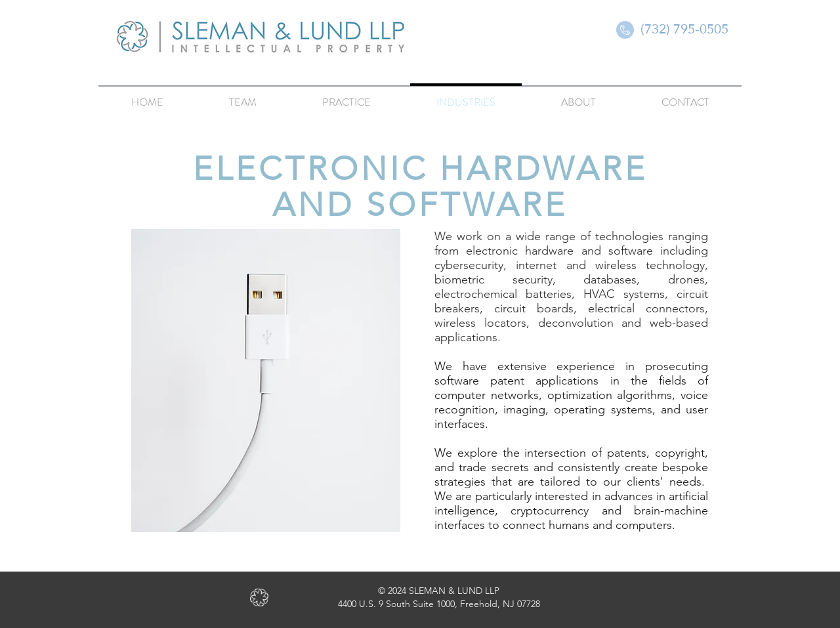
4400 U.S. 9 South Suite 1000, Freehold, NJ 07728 (439, 604)
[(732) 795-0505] (684, 29)
